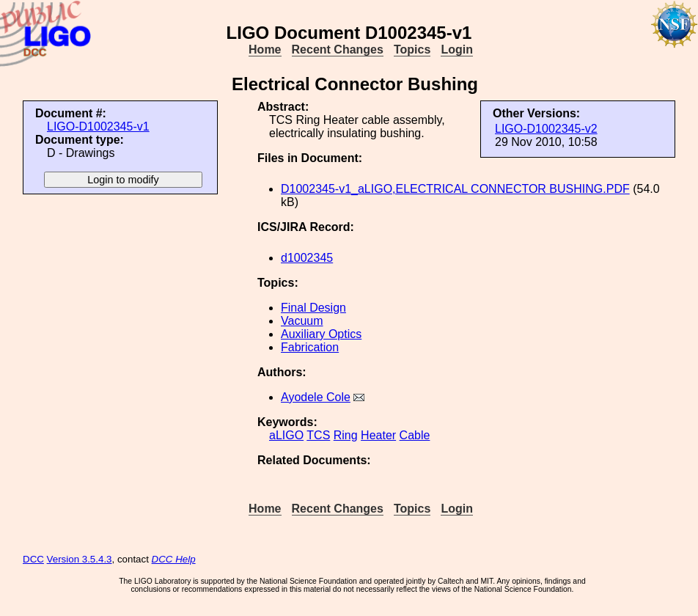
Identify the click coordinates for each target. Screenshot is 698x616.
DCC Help (174, 559)
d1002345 (307, 258)
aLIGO (286, 435)
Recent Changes (338, 49)
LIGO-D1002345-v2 (546, 129)
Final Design (313, 308)
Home (265, 49)
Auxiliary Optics (321, 334)
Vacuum (302, 321)
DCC (33, 559)
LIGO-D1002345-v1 (98, 126)
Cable (415, 435)
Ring (346, 435)
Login (457, 49)
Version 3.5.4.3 (80, 559)
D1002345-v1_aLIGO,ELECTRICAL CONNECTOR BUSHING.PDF (455, 189)
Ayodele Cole (316, 397)
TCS (318, 435)
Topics (412, 49)
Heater (378, 435)
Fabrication (310, 347)
